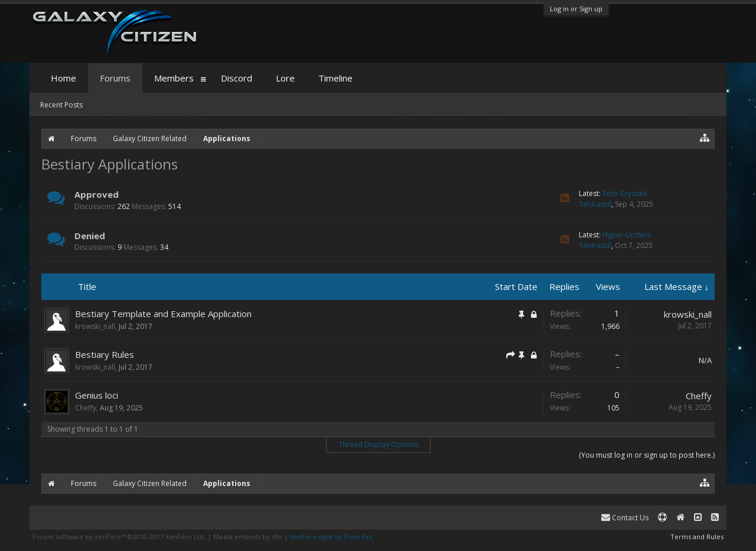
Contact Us (625, 518)
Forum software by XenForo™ (119, 537)
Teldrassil (595, 204)
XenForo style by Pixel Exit (331, 537)
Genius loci (97, 395)
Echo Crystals (625, 193)
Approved (97, 194)
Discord (237, 78)
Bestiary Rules (105, 354)
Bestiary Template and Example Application (163, 314)
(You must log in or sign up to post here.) (647, 455)
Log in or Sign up (576, 9)
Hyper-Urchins (627, 235)
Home (63, 78)
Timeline (335, 78)
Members (174, 78)
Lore (285, 78)
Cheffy (86, 408)
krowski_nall (95, 326)
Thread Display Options (378, 444)
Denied (90, 236)
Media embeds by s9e (248, 537)
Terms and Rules (697, 537)
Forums (115, 78)
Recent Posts (61, 105)
